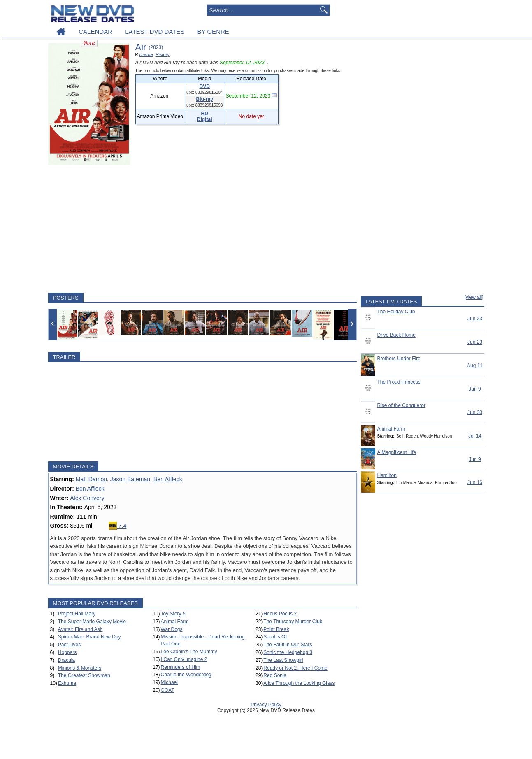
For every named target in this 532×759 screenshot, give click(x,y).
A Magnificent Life (397, 452)
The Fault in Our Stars (288, 645)
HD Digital (205, 116)
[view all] (474, 297)
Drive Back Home (396, 335)
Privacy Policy (266, 705)
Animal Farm (175, 622)
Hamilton (387, 475)
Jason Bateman (130, 479)
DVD (205, 86)
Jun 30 (475, 412)
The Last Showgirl (283, 660)
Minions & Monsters (80, 668)
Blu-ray (205, 99)
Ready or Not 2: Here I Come (295, 668)
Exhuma (67, 683)
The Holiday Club (396, 312)
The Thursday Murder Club (293, 622)
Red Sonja (275, 675)
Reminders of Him (181, 667)
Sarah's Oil (275, 637)
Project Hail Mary (77, 614)
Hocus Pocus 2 (280, 614)
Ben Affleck (168, 479)
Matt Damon (91, 479)
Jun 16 (475, 482)
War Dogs (172, 629)
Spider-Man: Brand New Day (89, 637)
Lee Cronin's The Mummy (189, 652)
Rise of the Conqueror (401, 405)
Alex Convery (87, 498)
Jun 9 (475, 389)
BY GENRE (213, 31)
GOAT (168, 690)
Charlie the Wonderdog (186, 675)
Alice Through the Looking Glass (299, 683)
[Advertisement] (202, 229)
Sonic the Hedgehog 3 (288, 652)
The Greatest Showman (84, 675)
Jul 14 (475, 436)
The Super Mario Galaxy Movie (92, 622)
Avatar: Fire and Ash (80, 629)
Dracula (66, 660)
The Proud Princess (399, 382)
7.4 (117, 526)
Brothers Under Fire (399, 359)
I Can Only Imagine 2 (184, 659)
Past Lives (69, 645)
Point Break (276, 629)
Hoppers (67, 652)
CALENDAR (95, 31)
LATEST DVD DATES (155, 31)
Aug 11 (475, 366)
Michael (169, 682)
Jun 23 (475, 319)
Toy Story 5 (173, 614)
